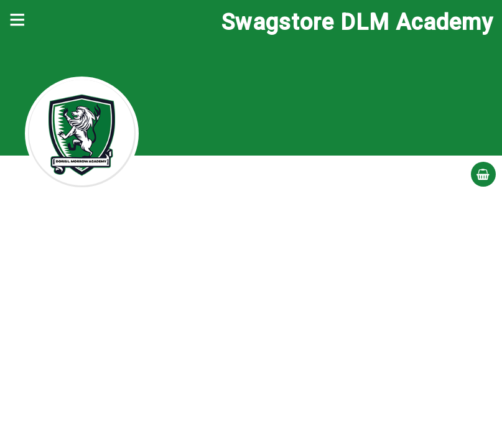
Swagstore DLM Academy (357, 22)
